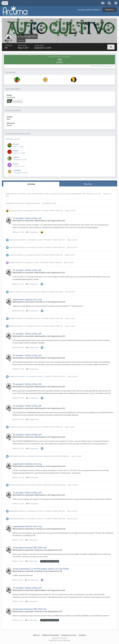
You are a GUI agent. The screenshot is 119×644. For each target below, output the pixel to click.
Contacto (82, 635)
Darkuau (16, 157)
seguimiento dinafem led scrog (52, 292)
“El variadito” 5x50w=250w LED (52, 211)
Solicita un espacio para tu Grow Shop (57, 194)
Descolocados (37, 194)
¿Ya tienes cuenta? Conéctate (89, 10)
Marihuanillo (10, 194)
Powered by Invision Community (60, 640)
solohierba (17, 170)
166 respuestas (32, 580)
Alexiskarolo (14, 377)
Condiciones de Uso (69, 635)
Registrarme (110, 10)
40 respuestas (31, 561)
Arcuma (16, 144)
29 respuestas (32, 232)
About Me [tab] (88, 184)
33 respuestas (32, 311)
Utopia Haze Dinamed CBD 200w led (56, 456)
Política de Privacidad (51, 635)
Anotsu (16, 164)
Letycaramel (14, 240)
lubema (16, 151)
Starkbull (12, 211)
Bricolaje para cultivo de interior (83, 194)
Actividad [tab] (31, 184)
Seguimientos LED (58, 221)
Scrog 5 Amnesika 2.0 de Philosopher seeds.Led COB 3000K (41, 569)
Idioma (37, 635)
